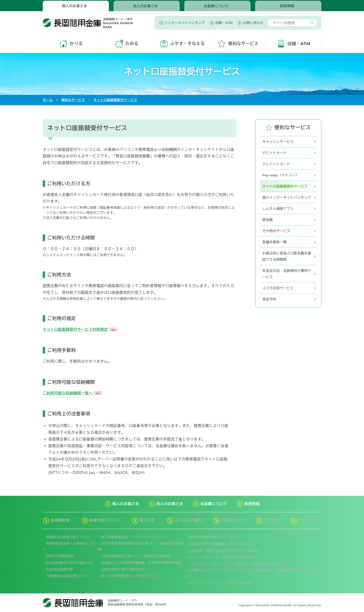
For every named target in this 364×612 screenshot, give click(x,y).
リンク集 (271, 520)
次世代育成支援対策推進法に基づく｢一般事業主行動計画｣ (141, 546)
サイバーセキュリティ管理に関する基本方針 (222, 557)
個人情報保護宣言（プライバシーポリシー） (135, 537)
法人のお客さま (145, 6)
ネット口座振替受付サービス (115, 100)
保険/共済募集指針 (60, 556)
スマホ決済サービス (278, 288)
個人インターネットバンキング (287, 197)
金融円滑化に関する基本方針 (123, 569)
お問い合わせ (232, 520)
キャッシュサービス (278, 142)
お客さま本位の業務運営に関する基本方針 (221, 544)
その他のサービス (276, 231)
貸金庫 (268, 220)
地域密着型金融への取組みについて (70, 546)
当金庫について (216, 6)
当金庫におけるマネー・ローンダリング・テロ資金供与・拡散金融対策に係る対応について (253, 573)
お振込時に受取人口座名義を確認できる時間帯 (287, 256)
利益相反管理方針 (60, 569)
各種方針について (105, 520)
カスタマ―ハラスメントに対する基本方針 (221, 583)
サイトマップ (310, 520)
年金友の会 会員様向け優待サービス (287, 274)
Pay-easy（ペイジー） (281, 175)
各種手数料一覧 (275, 242)
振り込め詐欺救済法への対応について (130, 576)
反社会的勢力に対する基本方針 (70, 563)
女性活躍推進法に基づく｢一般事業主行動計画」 (137, 556)
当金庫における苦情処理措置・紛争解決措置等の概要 (142, 563)
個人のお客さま (75, 6)
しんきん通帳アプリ (278, 209)
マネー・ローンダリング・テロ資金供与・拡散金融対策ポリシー (238, 564)
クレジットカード (276, 164)
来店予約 (269, 299)
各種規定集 (60, 520)
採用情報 (287, 6)
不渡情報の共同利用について (68, 576)
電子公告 (147, 520)
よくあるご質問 (188, 520)
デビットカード (275, 153)
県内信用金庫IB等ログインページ (214, 537)
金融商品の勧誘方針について (68, 537)
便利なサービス (73, 100)
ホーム (48, 100)
